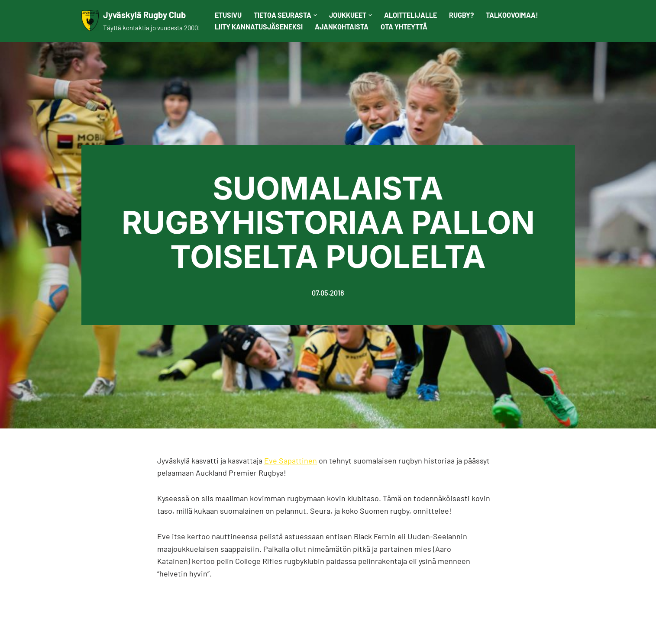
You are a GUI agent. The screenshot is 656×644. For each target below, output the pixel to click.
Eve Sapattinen (291, 460)
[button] (315, 15)
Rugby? (461, 15)
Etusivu (228, 15)
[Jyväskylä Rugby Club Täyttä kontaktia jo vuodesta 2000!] (141, 21)
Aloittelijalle (410, 15)
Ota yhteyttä (404, 27)
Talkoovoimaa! (512, 15)
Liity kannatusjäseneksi (259, 27)
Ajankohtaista (342, 27)
